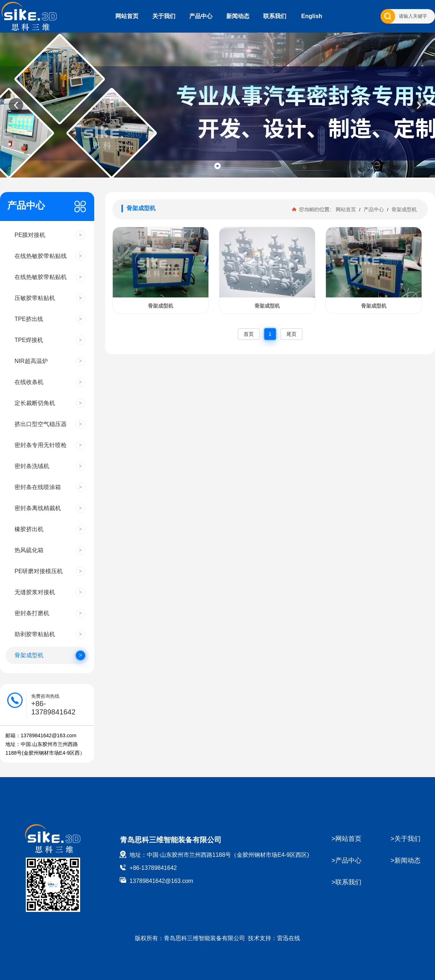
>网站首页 (346, 839)
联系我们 (275, 16)
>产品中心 (346, 860)
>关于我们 (405, 839)
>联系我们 (346, 882)
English (312, 16)
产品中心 (201, 16)
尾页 (291, 334)
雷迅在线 (289, 938)
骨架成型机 (403, 209)
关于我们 (164, 16)
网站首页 (127, 16)
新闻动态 (238, 16)
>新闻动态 (405, 860)
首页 (249, 334)
